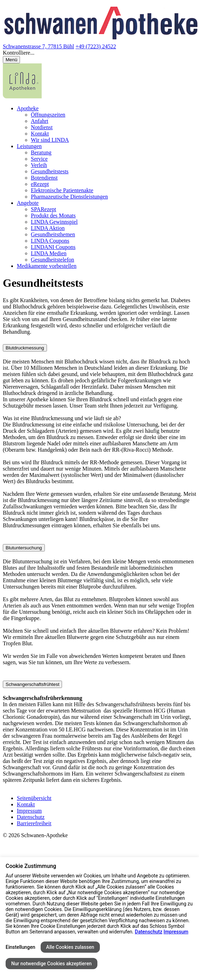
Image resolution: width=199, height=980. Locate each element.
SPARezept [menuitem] (43, 209)
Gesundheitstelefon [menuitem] (53, 260)
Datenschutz (31, 817)
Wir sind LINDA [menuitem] (50, 140)
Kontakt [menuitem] (40, 134)
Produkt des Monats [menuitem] (53, 216)
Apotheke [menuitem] (28, 108)
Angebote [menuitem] (28, 203)
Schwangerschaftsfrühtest (32, 684)
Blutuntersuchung (24, 548)
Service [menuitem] (39, 159)
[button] (99, 53)
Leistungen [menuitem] (29, 146)
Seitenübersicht (34, 798)
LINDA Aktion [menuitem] (48, 228)
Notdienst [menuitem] (42, 127)
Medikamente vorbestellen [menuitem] (47, 266)
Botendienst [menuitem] (44, 178)
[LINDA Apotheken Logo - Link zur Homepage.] (22, 96)
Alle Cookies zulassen (70, 947)
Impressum (29, 811)
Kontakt (26, 804)
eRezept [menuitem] (40, 184)
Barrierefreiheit (34, 823)
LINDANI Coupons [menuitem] (53, 247)
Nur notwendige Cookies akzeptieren (52, 964)
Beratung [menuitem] (41, 152)
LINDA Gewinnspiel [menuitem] (54, 222)
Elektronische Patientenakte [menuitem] (62, 190)
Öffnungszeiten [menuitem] (48, 115)
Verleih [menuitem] (39, 165)
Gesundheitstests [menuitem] (50, 171)
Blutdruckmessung (25, 348)
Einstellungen (20, 947)
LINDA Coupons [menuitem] (50, 241)
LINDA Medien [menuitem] (49, 253)
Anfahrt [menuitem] (40, 121)
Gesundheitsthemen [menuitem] (53, 234)
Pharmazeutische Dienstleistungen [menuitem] (69, 197)
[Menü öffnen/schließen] (11, 60)
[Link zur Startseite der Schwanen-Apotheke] (101, 40)
